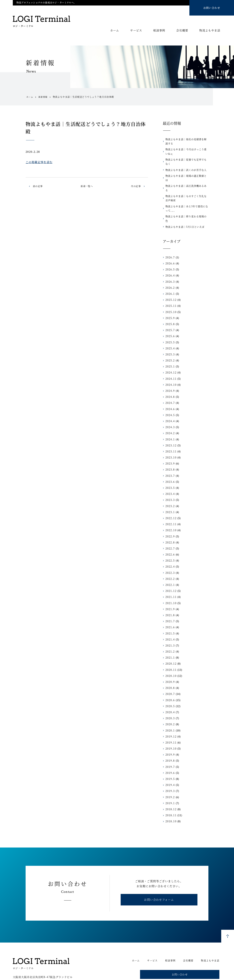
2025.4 (170, 332)
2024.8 (170, 380)
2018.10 (170, 805)
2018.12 (170, 793)
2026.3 (170, 265)
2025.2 (170, 344)
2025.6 (170, 320)
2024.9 (170, 374)
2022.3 (170, 556)
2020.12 (170, 647)
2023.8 (170, 453)
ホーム (115, 31)
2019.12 (170, 720)
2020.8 (170, 672)
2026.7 (170, 241)
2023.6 (170, 465)
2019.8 (170, 744)
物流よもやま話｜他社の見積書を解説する (187, 141)
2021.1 (170, 641)
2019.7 (170, 750)
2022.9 (170, 520)
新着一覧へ (87, 186)
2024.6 (170, 393)
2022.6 (170, 538)
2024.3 (170, 411)
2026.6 (170, 247)
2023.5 (170, 471)
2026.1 (170, 277)
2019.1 (170, 787)
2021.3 (170, 629)
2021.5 (170, 617)
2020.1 (170, 714)
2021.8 (170, 599)
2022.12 (170, 502)
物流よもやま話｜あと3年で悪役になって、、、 (186, 196)
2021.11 (170, 581)
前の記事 (39, 186)
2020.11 (170, 653)
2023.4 (170, 477)
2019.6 (170, 756)
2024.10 (170, 368)
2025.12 (170, 283)
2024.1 (170, 423)
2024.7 (170, 386)
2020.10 (170, 659)
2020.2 (170, 708)
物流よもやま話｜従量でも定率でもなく (187, 160)
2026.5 (170, 253)
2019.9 (170, 738)
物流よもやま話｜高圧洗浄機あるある (186, 178)
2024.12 (170, 356)
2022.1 (170, 568)
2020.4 (170, 696)
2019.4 (170, 769)
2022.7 (170, 532)
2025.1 (170, 350)
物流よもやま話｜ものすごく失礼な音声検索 (187, 186)
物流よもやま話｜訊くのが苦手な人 (184, 166)
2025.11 (170, 289)
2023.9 (170, 447)
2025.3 (170, 338)
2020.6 (170, 684)
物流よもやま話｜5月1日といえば (183, 210)
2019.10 (170, 732)
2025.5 (170, 326)
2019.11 (170, 726)
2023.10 (170, 441)
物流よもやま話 (210, 31)
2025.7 (170, 314)
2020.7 (170, 678)
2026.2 (170, 271)
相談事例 (159, 31)
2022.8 (170, 526)
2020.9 (170, 665)
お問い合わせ (212, 8)
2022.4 (170, 550)
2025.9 (170, 302)
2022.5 (170, 544)
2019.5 (170, 762)
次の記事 (135, 186)
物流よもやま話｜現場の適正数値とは (186, 172)
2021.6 (170, 611)
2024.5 (170, 399)
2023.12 (170, 429)
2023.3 (170, 484)
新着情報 (44, 97)
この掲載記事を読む (39, 162)
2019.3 (170, 775)
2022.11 (170, 508)
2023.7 (170, 459)
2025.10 (170, 295)
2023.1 (170, 496)
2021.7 (170, 605)
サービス (136, 31)
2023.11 (170, 435)
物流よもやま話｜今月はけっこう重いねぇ (187, 151)
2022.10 (170, 514)
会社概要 (182, 31)
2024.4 (170, 405)
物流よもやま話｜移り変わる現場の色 (186, 204)
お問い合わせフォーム (159, 885)
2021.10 (170, 587)
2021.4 (170, 623)
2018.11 (170, 799)
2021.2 (170, 635)
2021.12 (170, 575)
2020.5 (170, 690)
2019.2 (170, 781)
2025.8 (170, 308)
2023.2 (170, 490)
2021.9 (170, 593)
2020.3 (170, 702)
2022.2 (170, 562)
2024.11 (170, 362)
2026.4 (170, 259)
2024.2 (170, 417)
